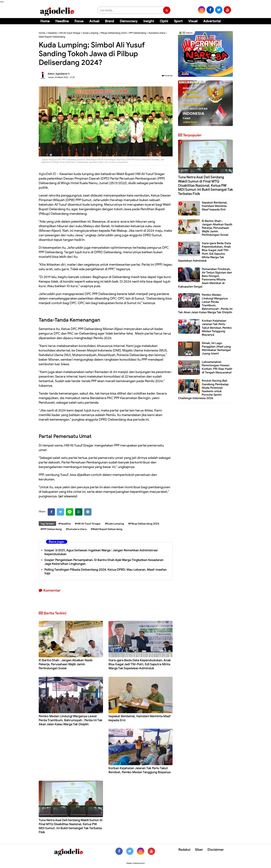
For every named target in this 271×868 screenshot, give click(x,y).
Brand (109, 21)
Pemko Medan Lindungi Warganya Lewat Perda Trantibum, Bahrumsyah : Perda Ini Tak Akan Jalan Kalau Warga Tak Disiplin (70, 720)
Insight (149, 21)
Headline (62, 21)
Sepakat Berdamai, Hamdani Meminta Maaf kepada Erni (215, 206)
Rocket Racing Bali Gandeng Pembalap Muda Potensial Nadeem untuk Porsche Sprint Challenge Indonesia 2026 (203, 389)
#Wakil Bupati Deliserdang (107, 529)
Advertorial (212, 21)
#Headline (65, 524)
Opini (164, 21)
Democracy (129, 21)
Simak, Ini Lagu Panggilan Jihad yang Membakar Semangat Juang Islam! (216, 348)
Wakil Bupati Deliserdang (52, 37)
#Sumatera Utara (76, 529)
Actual (94, 21)
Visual (193, 21)
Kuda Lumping (91, 33)
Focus (79, 21)
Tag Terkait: (47, 524)
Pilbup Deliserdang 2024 (114, 33)
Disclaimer (216, 850)
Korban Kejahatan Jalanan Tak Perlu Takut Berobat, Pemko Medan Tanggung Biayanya (140, 770)
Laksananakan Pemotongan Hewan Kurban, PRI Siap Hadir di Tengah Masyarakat (217, 367)
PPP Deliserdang (138, 33)
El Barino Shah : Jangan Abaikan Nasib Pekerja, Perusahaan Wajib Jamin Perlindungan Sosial (66, 664)
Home (45, 21)
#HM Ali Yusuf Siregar (88, 524)
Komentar (167, 76)
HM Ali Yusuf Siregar (70, 33)
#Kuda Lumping (114, 524)
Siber (199, 850)
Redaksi (184, 850)
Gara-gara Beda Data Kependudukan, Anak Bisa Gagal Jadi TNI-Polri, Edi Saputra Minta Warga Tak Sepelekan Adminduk (140, 664)
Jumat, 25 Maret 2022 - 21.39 (61, 77)
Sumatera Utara (157, 33)
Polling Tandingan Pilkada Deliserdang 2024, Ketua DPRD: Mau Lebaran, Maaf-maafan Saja (105, 572)
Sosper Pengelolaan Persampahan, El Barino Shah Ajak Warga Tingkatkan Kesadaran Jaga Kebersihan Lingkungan (104, 562)
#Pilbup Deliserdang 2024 (144, 524)
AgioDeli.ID (47, 174)
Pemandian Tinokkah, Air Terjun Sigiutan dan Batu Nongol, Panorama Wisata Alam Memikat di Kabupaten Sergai (205, 278)
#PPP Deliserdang (51, 529)
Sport (178, 21)
